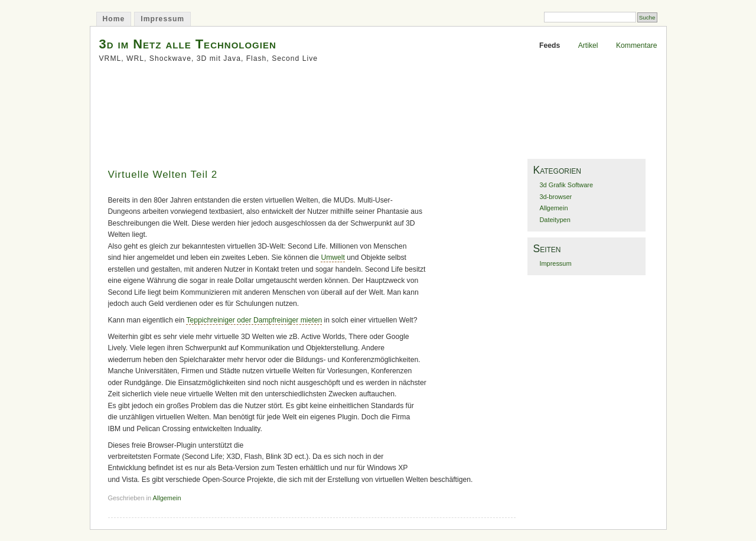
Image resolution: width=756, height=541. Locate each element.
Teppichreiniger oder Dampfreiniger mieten (254, 320)
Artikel (588, 45)
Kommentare (637, 45)
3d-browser (555, 197)
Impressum (162, 19)
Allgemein (167, 498)
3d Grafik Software (566, 185)
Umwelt (333, 258)
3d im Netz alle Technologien (188, 44)
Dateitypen (555, 220)
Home (114, 19)
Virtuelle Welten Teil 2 (163, 175)
